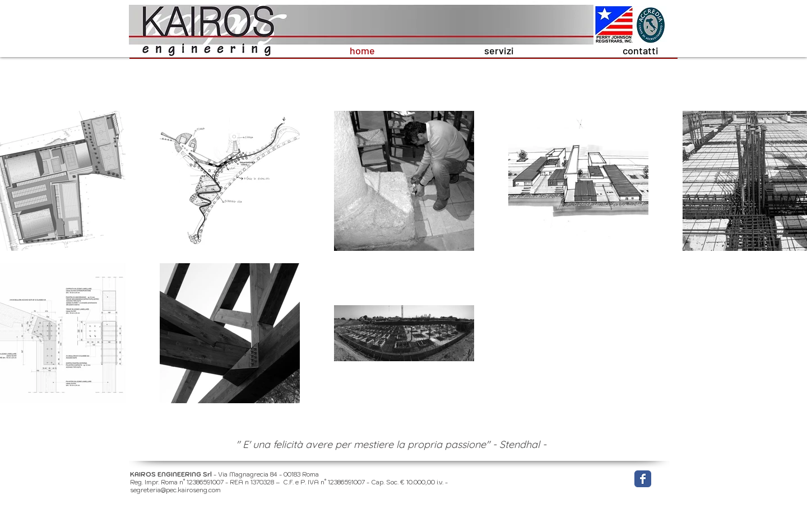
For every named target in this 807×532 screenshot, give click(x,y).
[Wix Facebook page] (643, 479)
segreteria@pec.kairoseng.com (175, 490)
